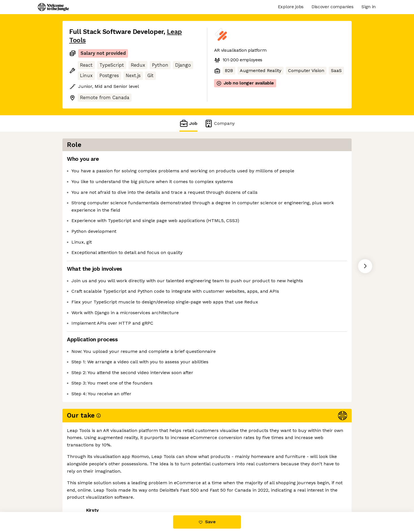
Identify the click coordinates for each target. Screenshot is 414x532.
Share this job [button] (85, 488)
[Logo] (53, 7)
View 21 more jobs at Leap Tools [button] (144, 488)
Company (219, 123)
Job (188, 123)
